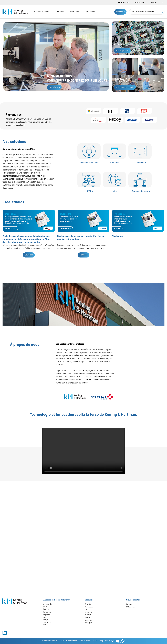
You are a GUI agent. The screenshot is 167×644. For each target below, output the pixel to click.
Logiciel (114, 191)
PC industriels (114, 163)
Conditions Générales (50, 630)
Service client (139, 3)
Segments (74, 12)
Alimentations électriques (89, 163)
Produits (46, 598)
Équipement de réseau (140, 191)
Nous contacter (85, 630)
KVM (89, 191)
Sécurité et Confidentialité (68, 630)
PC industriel (89, 596)
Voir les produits (122, 51)
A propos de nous (42, 12)
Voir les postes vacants (125, 87)
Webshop (120, 12)
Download (29, 255)
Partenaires (90, 12)
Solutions (60, 12)
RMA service (130, 596)
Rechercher (162, 12)
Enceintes (140, 163)
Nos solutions (54, 87)
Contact (129, 593)
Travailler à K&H (123, 3)
